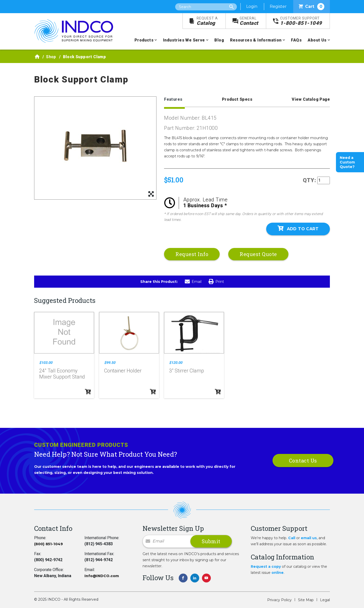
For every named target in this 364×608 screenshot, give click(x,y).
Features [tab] (173, 99)
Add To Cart (298, 228)
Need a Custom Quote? (347, 162)
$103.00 (46, 363)
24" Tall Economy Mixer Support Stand (62, 374)
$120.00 (176, 363)
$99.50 (110, 363)
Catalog (207, 21)
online (278, 573)
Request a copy (266, 567)
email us (309, 538)
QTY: (310, 180)
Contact (249, 21)
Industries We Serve (184, 40)
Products (144, 40)
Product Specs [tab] (237, 99)
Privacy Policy (279, 600)
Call (292, 538)
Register (278, 6)
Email (193, 282)
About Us (317, 40)
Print (216, 282)
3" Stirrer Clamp (187, 371)
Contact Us (303, 460)
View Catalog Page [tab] (311, 99)
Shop (51, 57)
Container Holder (123, 371)
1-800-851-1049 (301, 21)
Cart (312, 7)
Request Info (192, 254)
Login (252, 6)
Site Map (306, 600)
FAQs (296, 40)
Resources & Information (256, 40)
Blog (219, 40)
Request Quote (258, 254)
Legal (325, 600)
